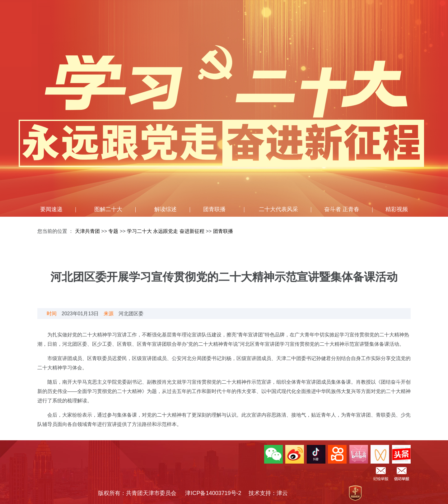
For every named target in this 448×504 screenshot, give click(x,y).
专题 (113, 231)
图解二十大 (108, 209)
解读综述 (166, 209)
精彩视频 (397, 209)
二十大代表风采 (278, 209)
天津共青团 (87, 231)
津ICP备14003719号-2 (216, 493)
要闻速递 (51, 209)
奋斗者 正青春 (342, 209)
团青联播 (214, 209)
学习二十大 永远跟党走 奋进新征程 (166, 231)
